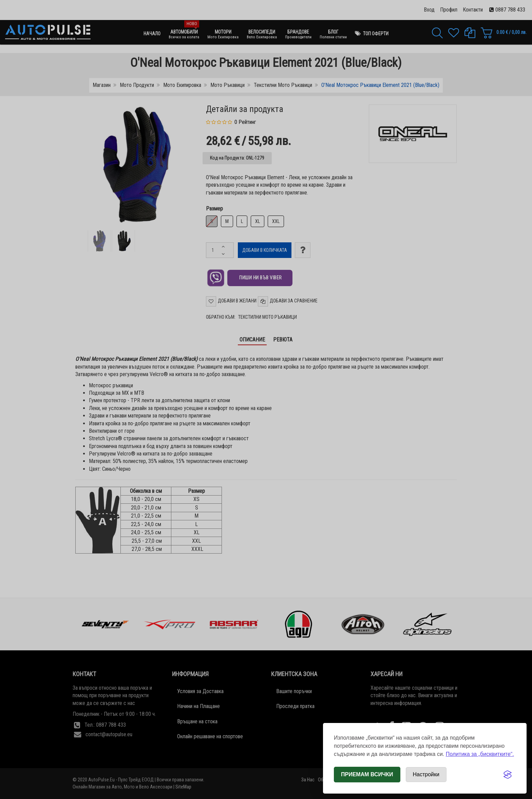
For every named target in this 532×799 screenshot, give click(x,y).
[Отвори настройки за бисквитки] (426, 775)
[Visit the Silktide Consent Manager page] (508, 775)
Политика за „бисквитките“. (480, 754)
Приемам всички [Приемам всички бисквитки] (367, 774)
